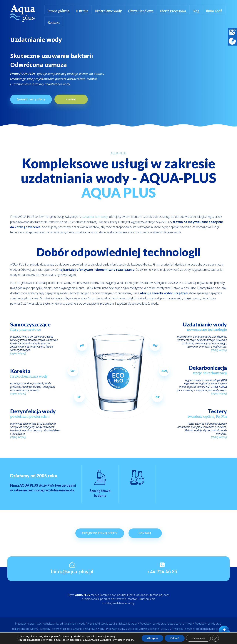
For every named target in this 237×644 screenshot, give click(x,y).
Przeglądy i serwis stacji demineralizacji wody (198, 629)
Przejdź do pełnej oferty (100, 547)
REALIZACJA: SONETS (118, 638)
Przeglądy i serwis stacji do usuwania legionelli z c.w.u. (138, 629)
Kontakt (71, 99)
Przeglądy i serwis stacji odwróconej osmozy (166, 624)
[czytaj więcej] (18, 353)
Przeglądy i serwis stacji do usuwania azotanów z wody (71, 629)
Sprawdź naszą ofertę (31, 99)
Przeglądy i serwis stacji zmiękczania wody (112, 624)
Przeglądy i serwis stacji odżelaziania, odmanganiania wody (50, 624)
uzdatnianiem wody (95, 217)
